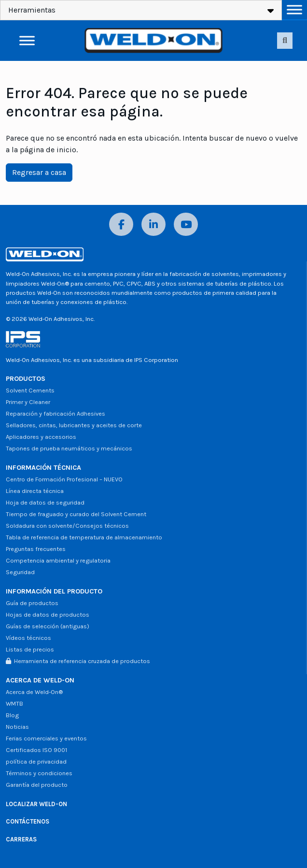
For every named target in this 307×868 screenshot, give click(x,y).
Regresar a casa (39, 172)
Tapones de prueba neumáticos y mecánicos (69, 448)
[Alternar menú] (294, 9)
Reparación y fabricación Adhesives (56, 413)
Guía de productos (32, 603)
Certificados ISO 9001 (36, 750)
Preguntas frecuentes (36, 549)
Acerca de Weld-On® (34, 692)
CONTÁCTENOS (28, 821)
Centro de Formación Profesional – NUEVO (64, 479)
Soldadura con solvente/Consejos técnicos (67, 526)
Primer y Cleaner (28, 402)
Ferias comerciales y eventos (46, 738)
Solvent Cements (30, 390)
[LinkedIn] (153, 224)
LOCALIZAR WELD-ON (36, 804)
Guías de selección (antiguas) (48, 626)
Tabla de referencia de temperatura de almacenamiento (84, 537)
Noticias (17, 727)
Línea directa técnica (35, 491)
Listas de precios (30, 649)
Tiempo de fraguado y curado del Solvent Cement (76, 514)
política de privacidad (36, 761)
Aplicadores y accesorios (41, 437)
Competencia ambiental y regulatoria (58, 560)
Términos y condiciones (39, 773)
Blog (12, 715)
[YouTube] (186, 224)
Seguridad (20, 572)
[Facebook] (121, 224)
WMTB (14, 703)
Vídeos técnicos (28, 638)
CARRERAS (21, 839)
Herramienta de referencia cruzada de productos (78, 661)
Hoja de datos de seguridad (45, 502)
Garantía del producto (37, 785)
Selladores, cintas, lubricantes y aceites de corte (74, 425)
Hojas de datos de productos (48, 615)
